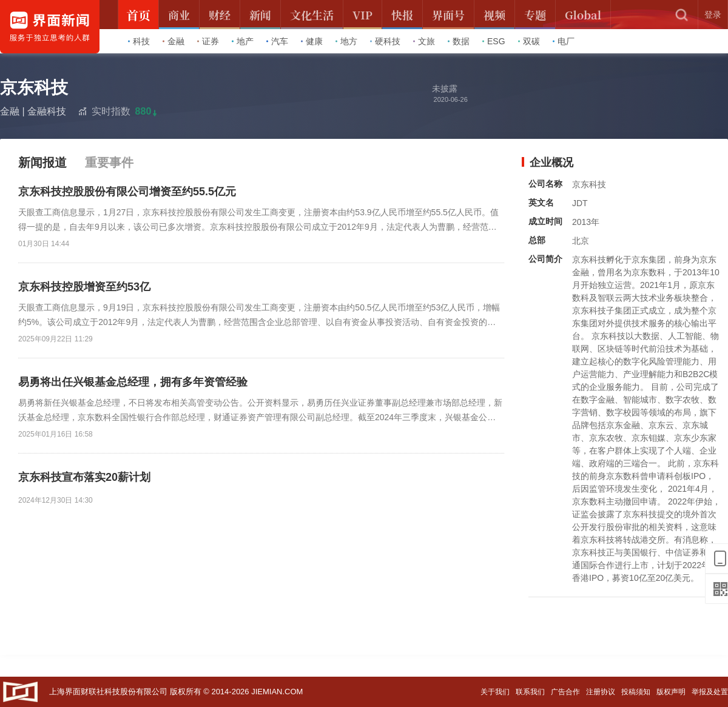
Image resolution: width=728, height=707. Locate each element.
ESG (494, 41)
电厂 (564, 41)
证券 (208, 41)
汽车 (277, 41)
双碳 (529, 41)
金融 (174, 41)
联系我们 (530, 692)
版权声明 (671, 692)
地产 (243, 41)
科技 (139, 41)
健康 (312, 41)
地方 (346, 41)
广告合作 (565, 692)
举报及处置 (710, 692)
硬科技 (385, 41)
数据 (459, 41)
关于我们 (495, 692)
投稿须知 (636, 692)
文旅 (424, 41)
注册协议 (601, 692)
